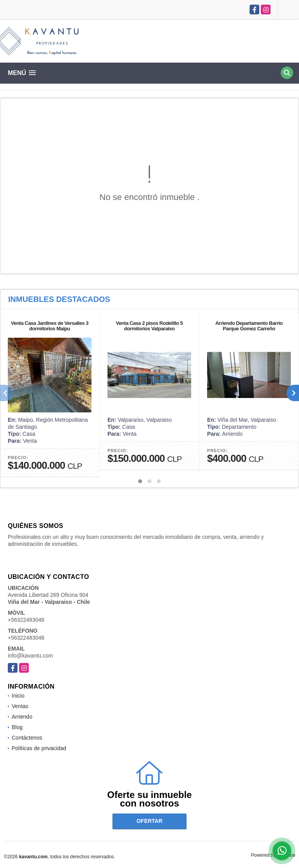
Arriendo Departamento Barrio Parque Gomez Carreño (249, 326)
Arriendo (22, 717)
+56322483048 (26, 620)
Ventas (20, 706)
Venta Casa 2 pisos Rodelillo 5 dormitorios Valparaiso (149, 326)
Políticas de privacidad (39, 748)
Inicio (18, 696)
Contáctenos (27, 738)
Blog (17, 727)
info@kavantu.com (30, 656)
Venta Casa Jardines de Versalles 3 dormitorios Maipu (50, 326)
